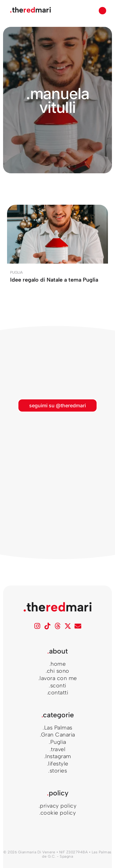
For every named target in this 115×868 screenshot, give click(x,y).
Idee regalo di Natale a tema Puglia (54, 280)
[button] (103, 10)
